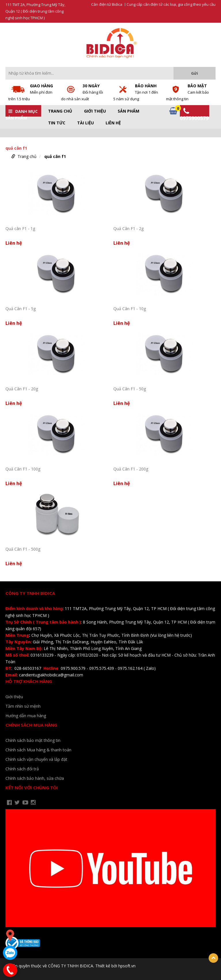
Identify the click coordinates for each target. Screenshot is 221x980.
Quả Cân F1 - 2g (128, 228)
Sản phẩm (128, 111)
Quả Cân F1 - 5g (21, 309)
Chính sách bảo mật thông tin (33, 740)
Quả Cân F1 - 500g (23, 549)
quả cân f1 (55, 156)
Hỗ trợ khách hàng (29, 681)
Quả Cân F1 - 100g (23, 469)
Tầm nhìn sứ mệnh (23, 706)
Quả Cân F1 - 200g (131, 469)
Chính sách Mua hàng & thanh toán (38, 750)
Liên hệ (113, 123)
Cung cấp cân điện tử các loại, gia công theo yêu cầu (171, 4)
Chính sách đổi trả (22, 769)
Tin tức (57, 123)
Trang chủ (60, 111)
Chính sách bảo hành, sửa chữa (35, 778)
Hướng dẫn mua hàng (26, 716)
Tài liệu (85, 123)
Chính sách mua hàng (31, 725)
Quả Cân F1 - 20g (22, 389)
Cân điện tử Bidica (107, 4)
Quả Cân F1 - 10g (130, 309)
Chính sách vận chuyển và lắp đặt (36, 759)
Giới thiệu (95, 111)
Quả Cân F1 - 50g (130, 389)
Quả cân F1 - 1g (20, 228)
